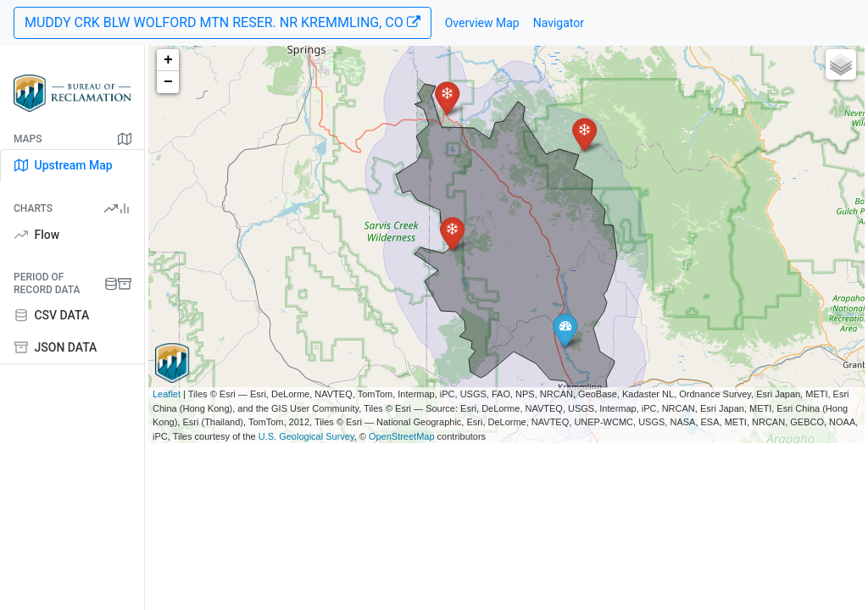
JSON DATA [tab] (56, 347)
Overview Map (482, 23)
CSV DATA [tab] (52, 315)
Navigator (559, 23)
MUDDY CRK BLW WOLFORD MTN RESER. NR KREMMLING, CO (223, 22)
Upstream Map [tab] (64, 165)
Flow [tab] (37, 235)
